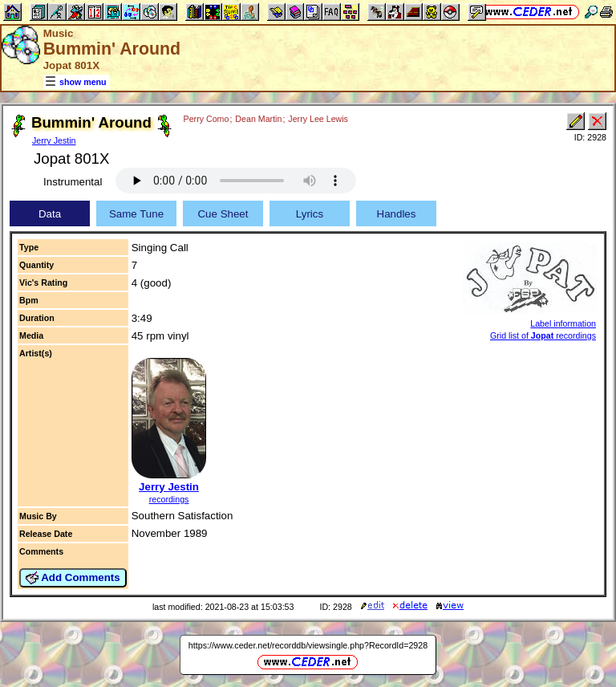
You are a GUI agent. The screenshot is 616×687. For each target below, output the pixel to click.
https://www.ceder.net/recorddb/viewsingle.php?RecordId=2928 (308, 645)
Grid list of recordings (543, 335)
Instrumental (73, 182)
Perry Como (207, 119)
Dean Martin (258, 119)
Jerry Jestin (54, 140)
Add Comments (73, 578)
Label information (563, 323)
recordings (169, 499)
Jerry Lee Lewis (318, 119)
